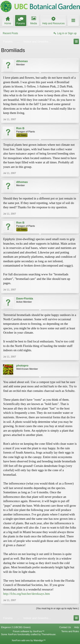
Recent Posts (10, 33)
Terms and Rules (70, 631)
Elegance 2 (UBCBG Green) (16, 627)
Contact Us (65, 627)
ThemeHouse (48, 634)
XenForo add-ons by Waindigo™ (29, 640)
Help (76, 627)
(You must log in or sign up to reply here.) (57, 608)
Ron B (20, 128)
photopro (22, 366)
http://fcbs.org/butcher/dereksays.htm (27, 594)
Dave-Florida (25, 298)
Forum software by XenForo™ (29, 631)
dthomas (22, 61)
